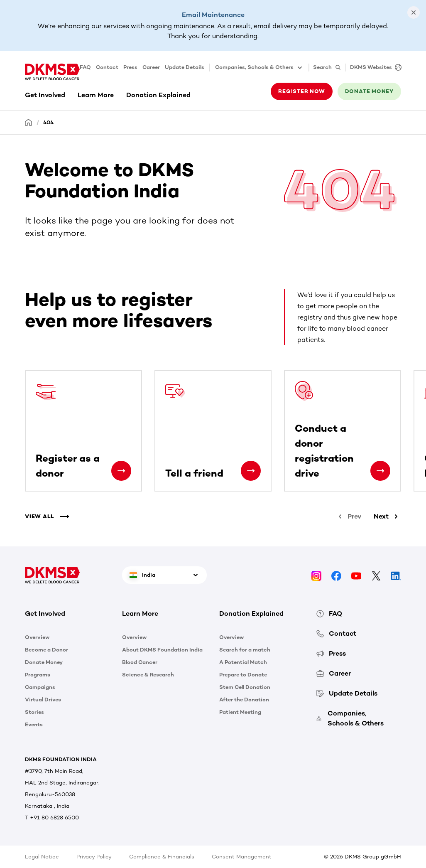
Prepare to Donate (243, 675)
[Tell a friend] (251, 471)
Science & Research (148, 675)
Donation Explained (158, 95)
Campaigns (40, 687)
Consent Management (242, 857)
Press (130, 67)
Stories (34, 712)
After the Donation (244, 700)
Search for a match (245, 650)
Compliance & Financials (162, 857)
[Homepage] (29, 122)
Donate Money (44, 662)
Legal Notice (42, 857)
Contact (107, 67)
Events (34, 724)
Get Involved (45, 95)
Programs (38, 675)
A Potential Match (243, 662)
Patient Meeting (240, 712)
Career (151, 67)
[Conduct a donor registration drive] (380, 471)
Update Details (185, 67)
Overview (37, 637)
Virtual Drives (43, 700)
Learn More (96, 95)
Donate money (369, 91)
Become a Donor (47, 650)
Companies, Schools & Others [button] (259, 68)
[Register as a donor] (121, 471)
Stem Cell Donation (245, 687)
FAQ (85, 67)
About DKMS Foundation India (162, 650)
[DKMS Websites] (374, 68)
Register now (301, 91)
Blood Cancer (140, 662)
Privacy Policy (94, 857)
